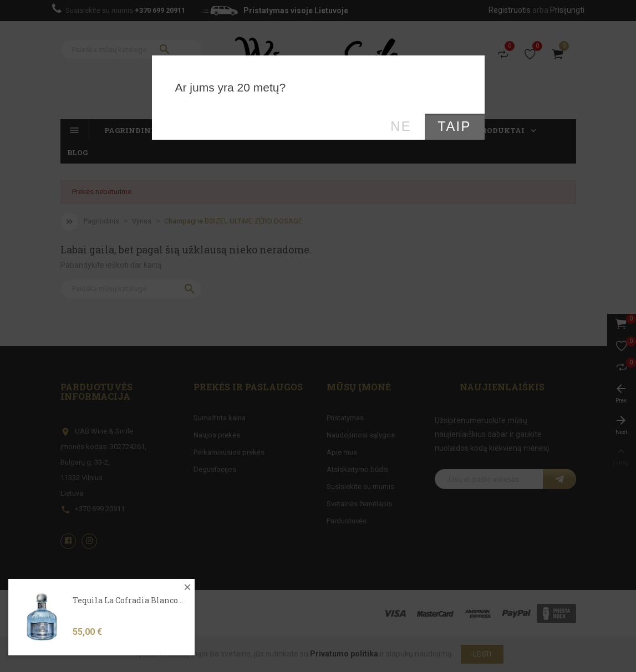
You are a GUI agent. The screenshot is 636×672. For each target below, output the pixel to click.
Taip (454, 126)
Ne (401, 126)
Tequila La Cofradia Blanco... (128, 621)
